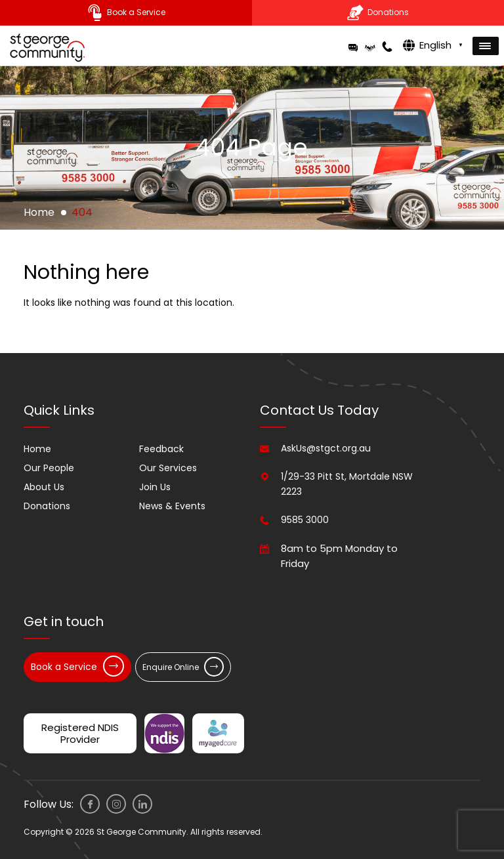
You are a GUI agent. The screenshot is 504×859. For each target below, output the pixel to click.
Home (39, 212)
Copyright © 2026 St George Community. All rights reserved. (143, 832)
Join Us (155, 487)
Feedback (161, 449)
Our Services (168, 468)
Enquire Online (183, 667)
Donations (47, 506)
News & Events (172, 506)
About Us (44, 487)
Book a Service (77, 666)
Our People (49, 468)
